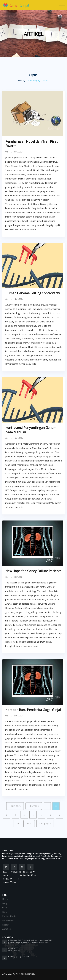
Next (29, 824)
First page (15, 806)
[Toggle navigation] (62, 5)
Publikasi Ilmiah (10, 916)
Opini (8, 152)
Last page (45, 824)
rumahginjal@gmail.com (19, 957)
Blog (5, 903)
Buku (5, 912)
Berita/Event (8, 920)
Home (5, 899)
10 (18, 824)
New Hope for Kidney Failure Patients (33, 571)
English (6, 925)
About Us (7, 929)
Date (46, 81)
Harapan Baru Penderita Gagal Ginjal (33, 710)
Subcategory (34, 81)
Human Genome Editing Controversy (33, 293)
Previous (34, 806)
